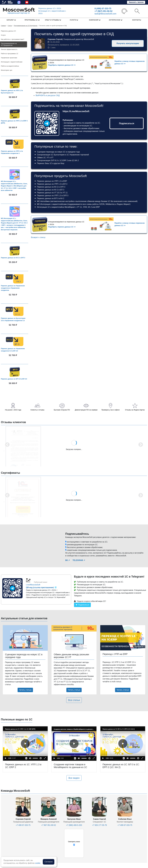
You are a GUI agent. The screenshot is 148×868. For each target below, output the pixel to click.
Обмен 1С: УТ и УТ (45, 158)
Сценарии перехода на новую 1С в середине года (58, 152)
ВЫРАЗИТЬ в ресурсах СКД (48, 95)
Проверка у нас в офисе (110, 410)
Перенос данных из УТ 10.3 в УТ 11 (52, 193)
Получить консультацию (128, 43)
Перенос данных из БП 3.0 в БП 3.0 (14, 379)
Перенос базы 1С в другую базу (51, 163)
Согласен (49, 862)
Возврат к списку (38, 237)
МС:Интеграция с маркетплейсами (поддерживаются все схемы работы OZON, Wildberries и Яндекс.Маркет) (84, 204)
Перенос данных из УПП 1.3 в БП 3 (52, 184)
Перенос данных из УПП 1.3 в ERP (52, 181)
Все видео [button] (74, 778)
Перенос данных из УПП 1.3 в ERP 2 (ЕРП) (14, 122)
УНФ (85, 207)
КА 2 (90, 207)
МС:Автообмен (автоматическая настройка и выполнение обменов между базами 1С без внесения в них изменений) (87, 201)
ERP (98, 207)
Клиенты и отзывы (37, 410)
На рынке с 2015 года (13, 410)
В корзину (15, 102)
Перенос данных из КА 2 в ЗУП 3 (13, 258)
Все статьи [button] (74, 700)
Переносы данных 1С (50, 8)
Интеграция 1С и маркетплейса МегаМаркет (56, 207)
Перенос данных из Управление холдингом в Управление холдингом (13, 288)
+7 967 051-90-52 (49, 825)
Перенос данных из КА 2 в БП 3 (51, 190)
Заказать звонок (136, 2)
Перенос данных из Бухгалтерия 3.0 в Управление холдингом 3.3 (13, 319)
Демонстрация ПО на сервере (86, 410)
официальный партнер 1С (19, 13)
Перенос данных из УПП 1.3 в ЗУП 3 (53, 196)
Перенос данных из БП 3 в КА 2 (51, 198)
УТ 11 (79, 207)
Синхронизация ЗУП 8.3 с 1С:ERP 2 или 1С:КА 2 (58, 160)
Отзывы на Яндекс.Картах (135, 410)
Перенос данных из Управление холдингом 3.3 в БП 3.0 (13, 350)
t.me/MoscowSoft (33, 585)
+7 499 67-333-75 (23, 825)
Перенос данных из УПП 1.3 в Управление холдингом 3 (12, 152)
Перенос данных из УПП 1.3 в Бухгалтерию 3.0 (12, 92)
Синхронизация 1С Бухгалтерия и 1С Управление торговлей (63, 155)
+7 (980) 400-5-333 (74, 825)
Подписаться (127, 123)
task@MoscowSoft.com (105, 14)
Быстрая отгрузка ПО (62, 410)
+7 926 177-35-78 (99, 825)
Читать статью (25, 690)
